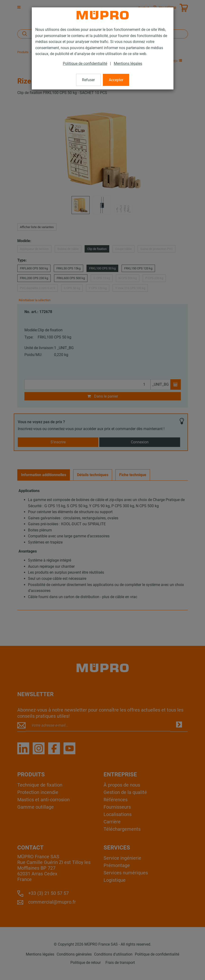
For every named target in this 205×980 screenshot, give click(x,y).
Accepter (116, 80)
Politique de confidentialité (85, 63)
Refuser (88, 80)
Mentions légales (128, 63)
